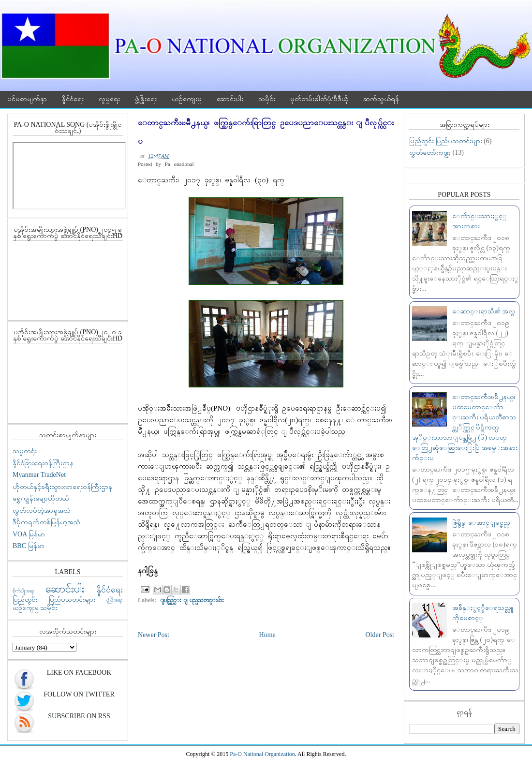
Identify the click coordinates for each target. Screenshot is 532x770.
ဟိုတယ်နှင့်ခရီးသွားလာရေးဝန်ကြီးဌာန (62, 487)
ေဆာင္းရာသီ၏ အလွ (484, 311)
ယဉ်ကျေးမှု (187, 99)
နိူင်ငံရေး (73, 99)
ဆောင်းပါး (230, 99)
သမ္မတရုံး (25, 451)
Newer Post (154, 635)
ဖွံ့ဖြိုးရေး (146, 99)
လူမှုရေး (109, 99)
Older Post (380, 635)
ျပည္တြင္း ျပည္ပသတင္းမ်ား (192, 600)
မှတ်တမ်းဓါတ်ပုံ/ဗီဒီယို (319, 99)
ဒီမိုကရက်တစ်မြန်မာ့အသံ (46, 522)
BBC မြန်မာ (29, 546)
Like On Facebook (79, 673)
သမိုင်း (267, 99)
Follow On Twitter (79, 694)
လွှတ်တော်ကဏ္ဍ (430, 153)
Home (267, 635)
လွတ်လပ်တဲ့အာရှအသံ (42, 511)
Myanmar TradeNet (39, 475)
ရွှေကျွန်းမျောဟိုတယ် (41, 498)
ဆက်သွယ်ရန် (381, 99)
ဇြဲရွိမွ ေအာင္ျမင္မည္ (481, 523)
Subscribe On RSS (79, 716)
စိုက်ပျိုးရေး (24, 591)
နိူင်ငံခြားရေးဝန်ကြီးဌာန (43, 463)
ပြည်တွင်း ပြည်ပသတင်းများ (54, 600)
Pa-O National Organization (262, 754)
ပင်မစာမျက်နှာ (27, 99)
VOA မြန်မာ (29, 534)
